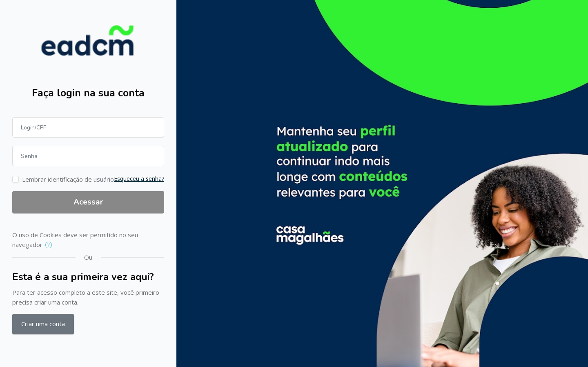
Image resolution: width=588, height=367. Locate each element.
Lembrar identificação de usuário (68, 179)
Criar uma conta (43, 324)
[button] (50, 245)
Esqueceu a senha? (139, 179)
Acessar (88, 202)
